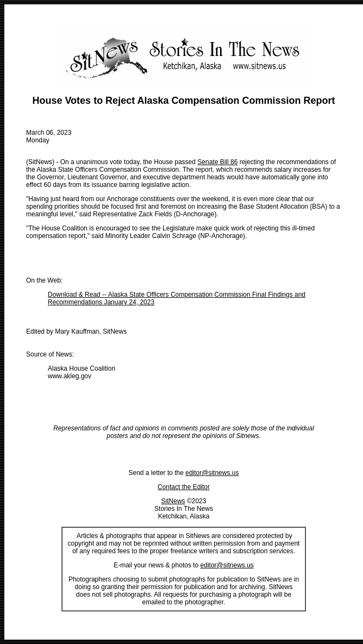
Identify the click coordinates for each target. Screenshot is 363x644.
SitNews (173, 501)
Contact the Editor (184, 487)
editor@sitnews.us (212, 473)
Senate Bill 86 (217, 162)
